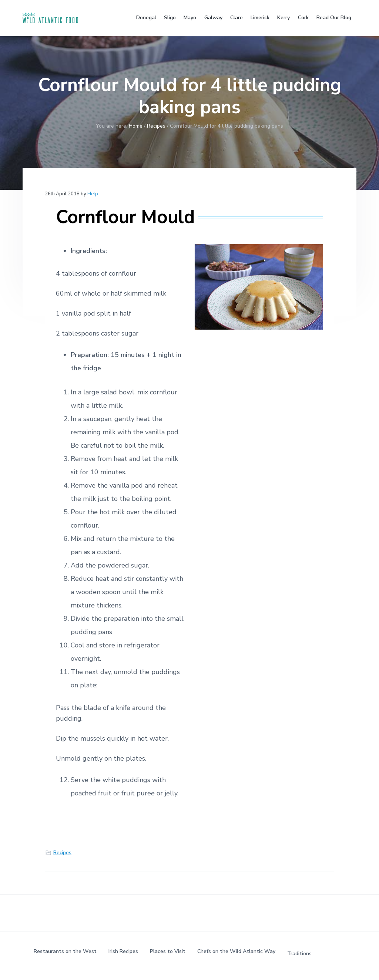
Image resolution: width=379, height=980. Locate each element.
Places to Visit (168, 951)
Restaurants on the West (65, 951)
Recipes (62, 853)
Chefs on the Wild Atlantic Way (236, 951)
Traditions (299, 954)
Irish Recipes (123, 951)
